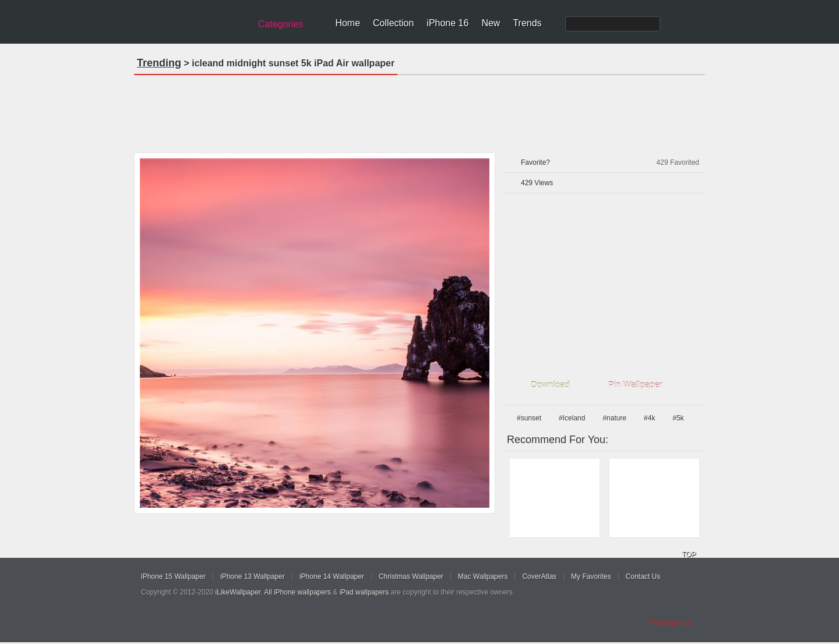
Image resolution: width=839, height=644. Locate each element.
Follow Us (670, 623)
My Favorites (591, 576)
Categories (281, 24)
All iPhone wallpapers (297, 592)
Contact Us (643, 576)
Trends (527, 23)
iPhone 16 (447, 23)
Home (348, 23)
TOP (689, 554)
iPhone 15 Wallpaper (173, 576)
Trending (159, 63)
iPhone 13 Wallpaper (253, 576)
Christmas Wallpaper (411, 576)
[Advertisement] (419, 110)
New (491, 23)
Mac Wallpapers (483, 576)
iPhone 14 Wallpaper (332, 576)
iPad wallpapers (364, 592)
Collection (393, 23)
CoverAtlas (539, 576)
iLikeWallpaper (238, 592)
